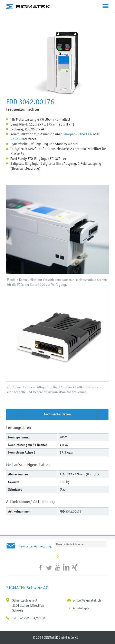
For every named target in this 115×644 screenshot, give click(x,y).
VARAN (16, 139)
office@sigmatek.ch (87, 600)
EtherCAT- (85, 134)
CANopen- (70, 134)
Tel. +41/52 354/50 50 (29, 618)
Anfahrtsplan (82, 608)
